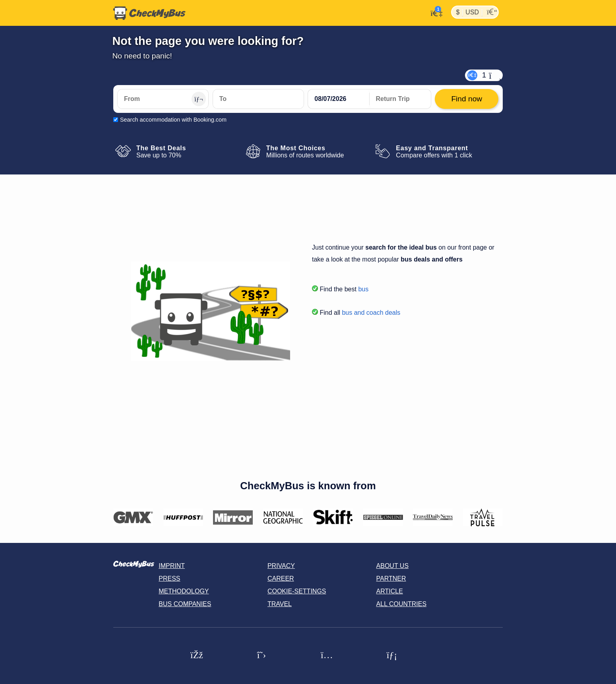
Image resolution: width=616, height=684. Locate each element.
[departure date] (339, 99)
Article (390, 591)
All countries (402, 604)
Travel (280, 604)
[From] (163, 99)
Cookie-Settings (297, 591)
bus (363, 289)
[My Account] (434, 12)
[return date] (400, 99)
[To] (258, 99)
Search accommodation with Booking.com (173, 120)
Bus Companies (185, 604)
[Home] (149, 13)
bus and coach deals (371, 313)
